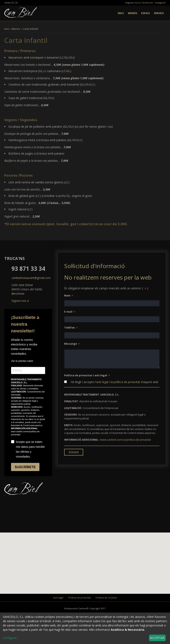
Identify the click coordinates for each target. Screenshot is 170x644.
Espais (145, 13)
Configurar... (11, 638)
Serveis (159, 13)
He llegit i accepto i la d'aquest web (111, 382)
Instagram (160, 3)
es (13, 3)
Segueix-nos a (20, 301)
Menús (133, 13)
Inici (121, 13)
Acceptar (157, 638)
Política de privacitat (79, 598)
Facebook (147, 3)
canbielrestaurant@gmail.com (31, 278)
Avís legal (58, 598)
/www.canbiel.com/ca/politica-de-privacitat (125, 440)
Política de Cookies (106, 598)
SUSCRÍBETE (25, 467)
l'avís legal (102, 382)
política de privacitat (127, 382)
